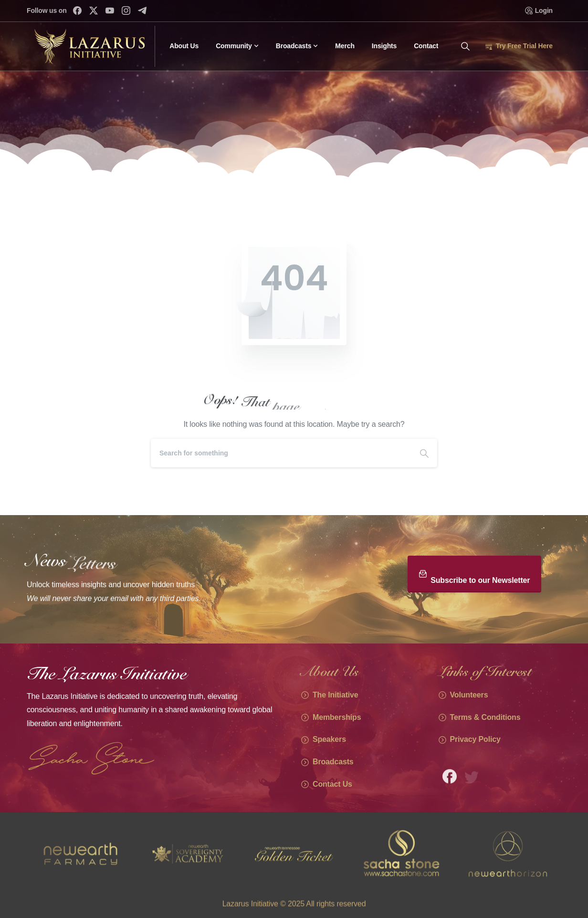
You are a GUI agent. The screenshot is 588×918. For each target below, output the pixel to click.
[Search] (281, 453)
